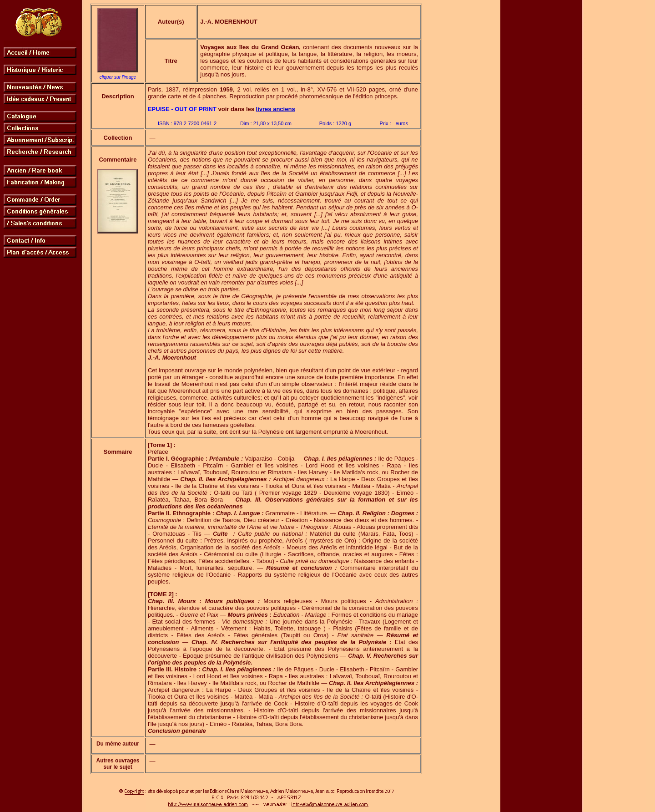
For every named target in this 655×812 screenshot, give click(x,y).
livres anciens (276, 109)
